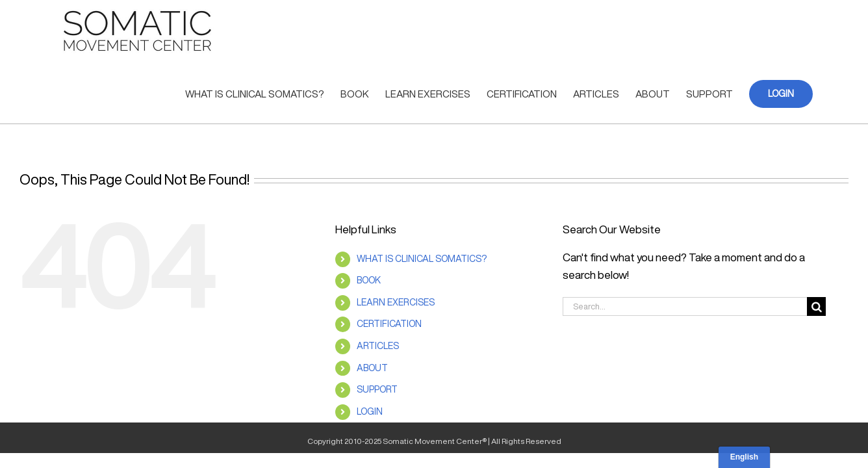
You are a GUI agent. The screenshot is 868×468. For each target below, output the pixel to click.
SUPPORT (377, 389)
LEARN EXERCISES (396, 302)
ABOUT (372, 368)
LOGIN (370, 411)
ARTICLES (378, 346)
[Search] (816, 306)
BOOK (369, 280)
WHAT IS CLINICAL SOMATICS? (422, 259)
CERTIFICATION (389, 324)
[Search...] (685, 306)
